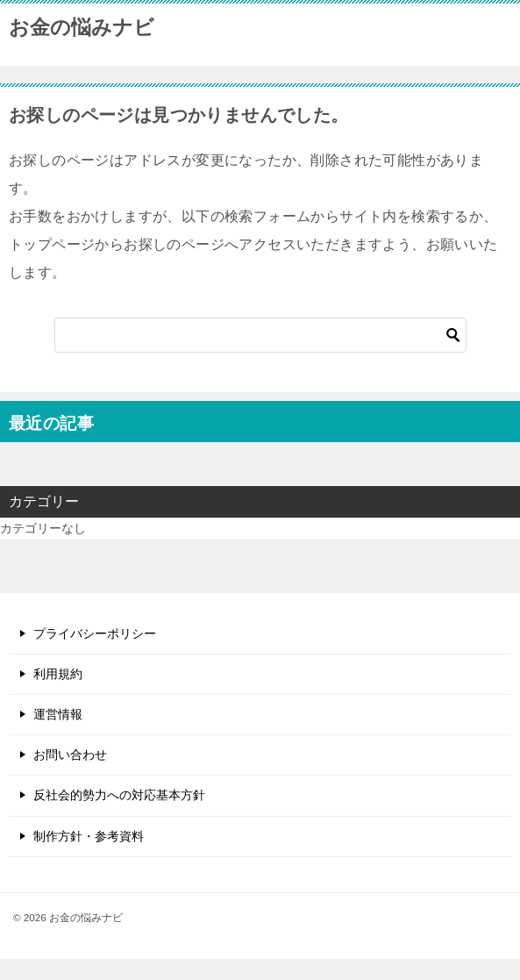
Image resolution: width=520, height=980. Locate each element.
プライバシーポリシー (95, 633)
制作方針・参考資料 (89, 836)
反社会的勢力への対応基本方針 (119, 795)
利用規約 (58, 674)
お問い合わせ (70, 755)
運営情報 (58, 714)
